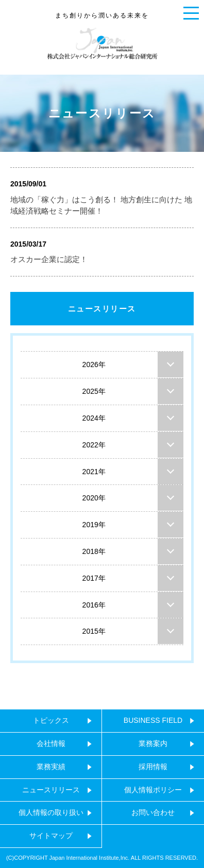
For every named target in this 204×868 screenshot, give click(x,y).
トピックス (51, 720)
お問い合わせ (153, 812)
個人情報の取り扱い (51, 812)
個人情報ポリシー (153, 790)
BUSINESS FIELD (153, 720)
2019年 (94, 525)
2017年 (94, 578)
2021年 (94, 472)
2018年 (94, 551)
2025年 (94, 391)
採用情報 (153, 767)
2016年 (94, 605)
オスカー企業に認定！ (49, 259)
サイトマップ (51, 836)
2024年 (94, 418)
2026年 (94, 364)
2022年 (94, 445)
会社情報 (51, 743)
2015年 (94, 631)
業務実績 (51, 767)
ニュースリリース (102, 309)
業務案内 (153, 743)
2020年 (94, 498)
